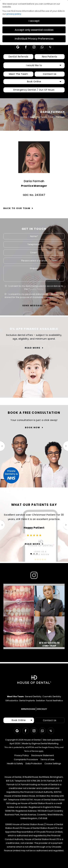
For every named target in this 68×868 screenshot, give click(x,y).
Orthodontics (12, 701)
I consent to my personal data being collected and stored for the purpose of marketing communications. (34, 296)
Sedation (40, 701)
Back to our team (17, 208)
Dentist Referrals (18, 57)
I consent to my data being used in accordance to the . (34, 288)
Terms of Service (31, 751)
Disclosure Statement (42, 755)
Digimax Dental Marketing (45, 744)
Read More (32, 348)
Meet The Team (18, 74)
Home (24, 117)
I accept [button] (34, 21)
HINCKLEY (42, 709)
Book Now (32, 427)
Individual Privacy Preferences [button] (34, 39)
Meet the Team (15, 696)
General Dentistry (33, 696)
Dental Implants (27, 701)
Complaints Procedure (26, 759)
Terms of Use (47, 759)
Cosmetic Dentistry (52, 696)
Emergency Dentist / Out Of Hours (34, 90)
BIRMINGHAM (28, 709)
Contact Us (50, 74)
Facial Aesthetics (54, 701)
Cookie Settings (53, 764)
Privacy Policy (36, 289)
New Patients (50, 57)
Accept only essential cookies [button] (34, 30)
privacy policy (14, 14)
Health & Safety (15, 764)
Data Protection (34, 764)
